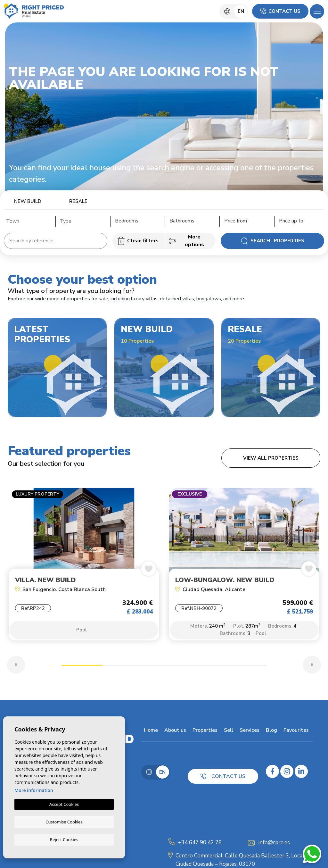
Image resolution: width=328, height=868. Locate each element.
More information (34, 791)
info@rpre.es (274, 846)
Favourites (294, 734)
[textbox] (29, 221)
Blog (269, 734)
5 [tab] (246, 670)
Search (272, 241)
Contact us (280, 11)
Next (312, 669)
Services (247, 734)
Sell (226, 734)
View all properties (271, 458)
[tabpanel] (84, 569)
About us (173, 734)
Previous (16, 669)
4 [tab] (205, 670)
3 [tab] (164, 670)
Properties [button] (202, 734)
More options (187, 241)
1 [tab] (82, 670)
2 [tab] (123, 670)
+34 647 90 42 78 (200, 846)
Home (148, 734)
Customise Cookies (64, 822)
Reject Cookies (64, 839)
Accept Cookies (64, 805)
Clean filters (138, 241)
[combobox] (27, 220)
